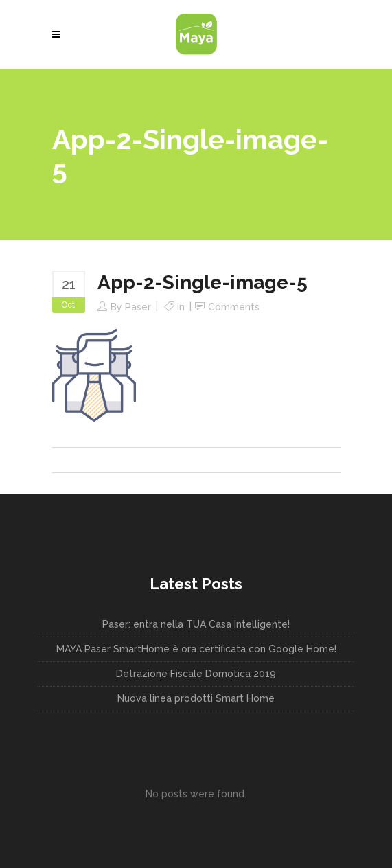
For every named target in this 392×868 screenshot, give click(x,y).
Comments (234, 307)
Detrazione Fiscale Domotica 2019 (196, 674)
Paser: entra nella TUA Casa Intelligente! (196, 624)
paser (138, 307)
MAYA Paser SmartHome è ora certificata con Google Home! (196, 649)
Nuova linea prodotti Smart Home (196, 698)
